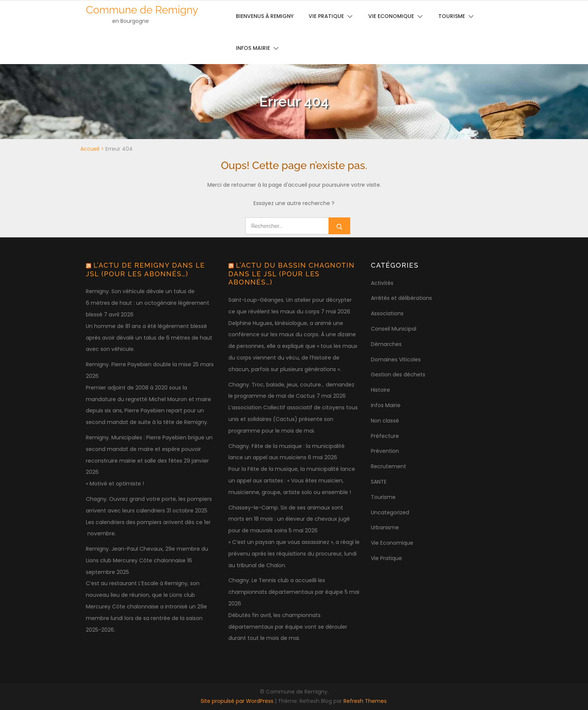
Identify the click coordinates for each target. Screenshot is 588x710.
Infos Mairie (253, 48)
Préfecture (385, 436)
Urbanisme (385, 527)
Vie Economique (392, 543)
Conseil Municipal (394, 329)
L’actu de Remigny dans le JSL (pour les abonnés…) (145, 270)
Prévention (385, 451)
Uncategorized (390, 512)
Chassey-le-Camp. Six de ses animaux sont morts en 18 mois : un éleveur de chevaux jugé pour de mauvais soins (289, 519)
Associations (387, 313)
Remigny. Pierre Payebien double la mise (139, 364)
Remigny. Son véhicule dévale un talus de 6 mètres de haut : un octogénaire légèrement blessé (148, 303)
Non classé (385, 421)
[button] (572, 10)
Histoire (380, 390)
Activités (382, 283)
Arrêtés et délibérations (401, 298)
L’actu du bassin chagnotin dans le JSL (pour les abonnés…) (292, 274)
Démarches (386, 344)
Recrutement (388, 466)
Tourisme (383, 497)
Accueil (90, 149)
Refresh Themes (365, 701)
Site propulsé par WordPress (238, 701)
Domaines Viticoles (396, 359)
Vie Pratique (386, 558)
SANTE (379, 482)
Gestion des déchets (398, 374)
